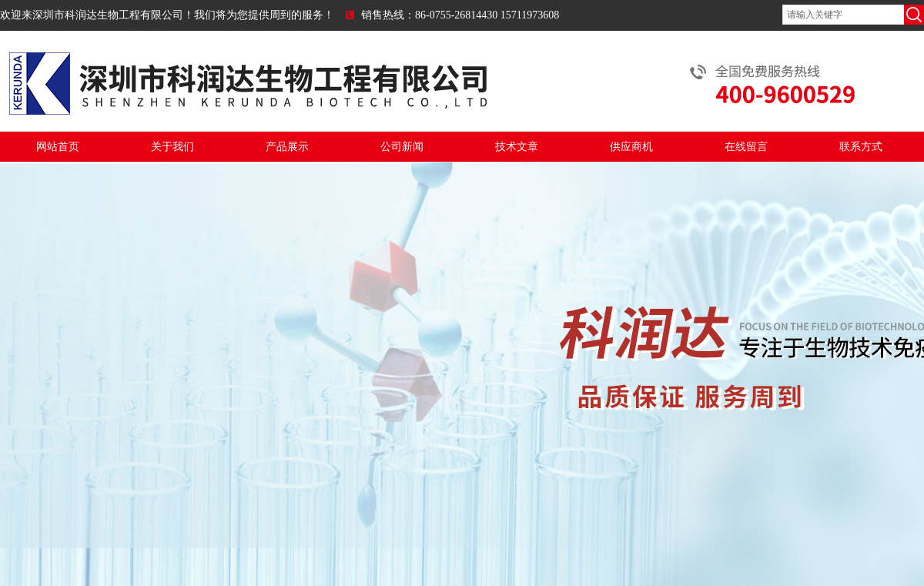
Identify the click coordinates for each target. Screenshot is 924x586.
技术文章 (517, 147)
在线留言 (746, 147)
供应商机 (631, 147)
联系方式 (861, 147)
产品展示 (287, 147)
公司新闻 (402, 147)
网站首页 (58, 147)
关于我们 (172, 147)
